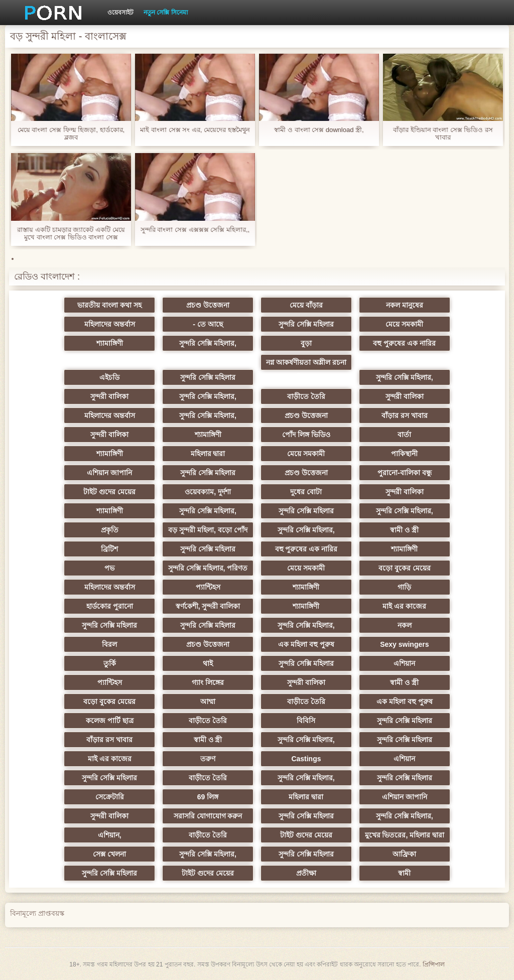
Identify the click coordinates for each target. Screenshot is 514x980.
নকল (405, 625)
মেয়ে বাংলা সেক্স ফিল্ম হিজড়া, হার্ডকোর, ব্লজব (71, 133)
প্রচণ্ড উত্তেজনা (208, 305)
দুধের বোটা (306, 492)
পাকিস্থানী (404, 454)
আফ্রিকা (404, 854)
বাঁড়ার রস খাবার (405, 415)
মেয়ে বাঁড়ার (306, 305)
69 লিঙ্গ (208, 797)
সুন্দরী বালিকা (109, 396)
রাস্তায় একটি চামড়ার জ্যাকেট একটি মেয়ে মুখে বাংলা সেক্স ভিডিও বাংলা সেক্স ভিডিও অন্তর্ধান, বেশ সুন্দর (71, 233)
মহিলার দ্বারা (208, 454)
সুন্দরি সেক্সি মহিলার (306, 324)
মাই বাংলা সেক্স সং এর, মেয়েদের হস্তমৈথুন (195, 130)
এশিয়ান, (110, 835)
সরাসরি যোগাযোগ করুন (208, 816)
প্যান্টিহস (208, 587)
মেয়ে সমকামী (404, 324)
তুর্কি (110, 663)
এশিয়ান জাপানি (109, 473)
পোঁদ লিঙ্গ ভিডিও (306, 435)
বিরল (109, 644)
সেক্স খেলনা (109, 854)
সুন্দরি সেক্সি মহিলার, (208, 343)
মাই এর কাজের (404, 606)
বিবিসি (306, 721)
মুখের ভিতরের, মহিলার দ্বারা (405, 835)
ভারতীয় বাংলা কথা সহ (109, 305)
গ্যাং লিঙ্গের (208, 682)
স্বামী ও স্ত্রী (404, 530)
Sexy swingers (404, 644)
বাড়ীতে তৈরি (306, 396)
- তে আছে (208, 324)
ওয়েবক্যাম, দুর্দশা (208, 492)
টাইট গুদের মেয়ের (109, 492)
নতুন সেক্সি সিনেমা (166, 13)
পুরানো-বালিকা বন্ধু (405, 473)
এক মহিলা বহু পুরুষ (306, 644)
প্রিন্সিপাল (434, 964)
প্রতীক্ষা (306, 873)
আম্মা (208, 702)
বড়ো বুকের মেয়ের (405, 568)
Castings (306, 759)
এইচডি (109, 377)
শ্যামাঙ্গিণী (110, 343)
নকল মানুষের (405, 305)
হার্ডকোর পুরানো (110, 606)
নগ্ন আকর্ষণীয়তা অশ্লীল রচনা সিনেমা (306, 364)
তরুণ (208, 759)
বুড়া (306, 343)
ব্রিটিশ (109, 549)
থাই (208, 663)
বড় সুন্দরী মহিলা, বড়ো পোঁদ (208, 530)
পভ (109, 568)
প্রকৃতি (110, 530)
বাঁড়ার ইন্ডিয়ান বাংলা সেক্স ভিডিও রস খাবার (443, 133)
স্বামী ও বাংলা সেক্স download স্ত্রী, (319, 130)
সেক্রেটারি (110, 797)
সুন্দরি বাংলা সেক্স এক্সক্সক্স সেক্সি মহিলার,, (195, 230)
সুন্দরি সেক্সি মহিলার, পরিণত (208, 568)
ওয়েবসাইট (120, 13)
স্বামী (404, 873)
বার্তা (404, 435)
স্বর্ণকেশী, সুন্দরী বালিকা (208, 606)
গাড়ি (404, 587)
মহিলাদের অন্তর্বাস (110, 324)
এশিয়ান (404, 663)
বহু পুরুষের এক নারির (404, 343)
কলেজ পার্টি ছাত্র (110, 721)
